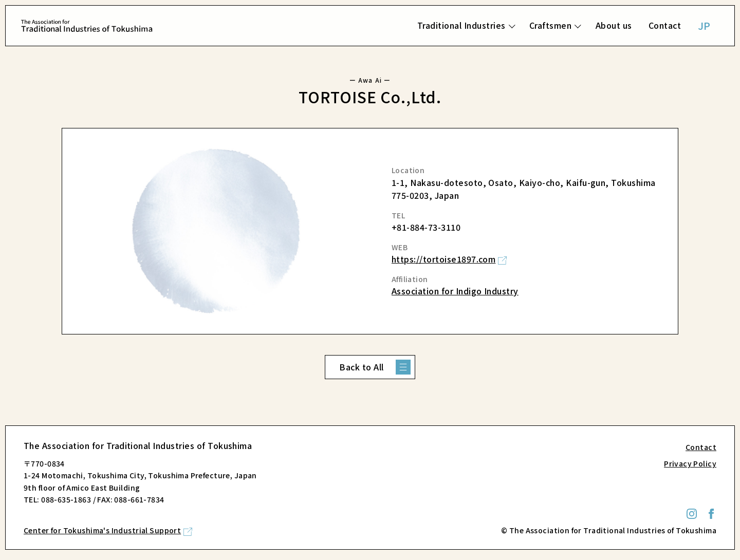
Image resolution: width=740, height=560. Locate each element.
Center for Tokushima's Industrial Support (102, 530)
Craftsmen (550, 25)
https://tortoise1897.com (444, 259)
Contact (665, 25)
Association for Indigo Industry (455, 291)
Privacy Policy (690, 463)
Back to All (361, 367)
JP (704, 25)
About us (614, 25)
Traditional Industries (461, 25)
